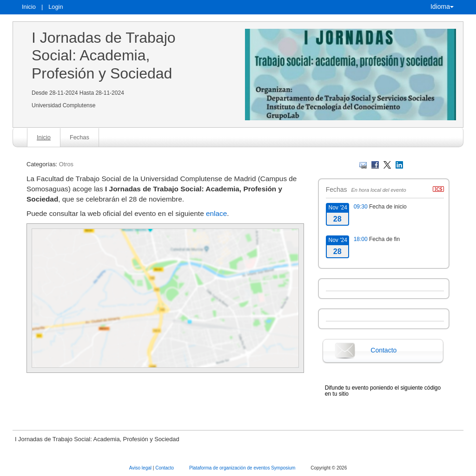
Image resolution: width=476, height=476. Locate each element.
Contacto (383, 350)
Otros (66, 164)
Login (56, 7)
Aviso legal (141, 468)
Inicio (29, 7)
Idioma (442, 7)
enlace (216, 213)
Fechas (79, 137)
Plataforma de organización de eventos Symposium (243, 468)
